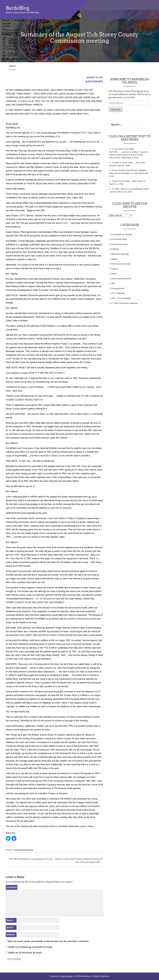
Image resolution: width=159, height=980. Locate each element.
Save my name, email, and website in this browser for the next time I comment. (48, 941)
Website (11, 935)
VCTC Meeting (118, 293)
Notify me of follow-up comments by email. (31, 947)
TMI (113, 283)
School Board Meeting (121, 279)
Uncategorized (118, 288)
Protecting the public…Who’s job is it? (129, 181)
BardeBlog (17, 8)
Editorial (115, 249)
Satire (114, 274)
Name (10, 920)
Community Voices (120, 244)
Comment (12, 887)
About (13, 66)
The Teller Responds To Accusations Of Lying (29, 859)
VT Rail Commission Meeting (124, 303)
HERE (33, 133)
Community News (119, 239)
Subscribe (116, 109)
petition (115, 259)
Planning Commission (121, 264)
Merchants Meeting (120, 254)
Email (10, 927)
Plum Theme (67, 976)
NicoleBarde (95, 81)
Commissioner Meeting (24, 850)
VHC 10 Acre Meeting (121, 298)
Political (115, 269)
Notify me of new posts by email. (25, 953)
